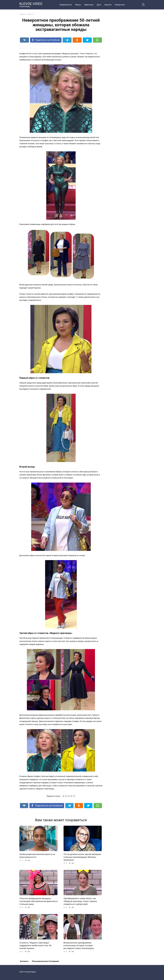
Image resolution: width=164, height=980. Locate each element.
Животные (89, 5)
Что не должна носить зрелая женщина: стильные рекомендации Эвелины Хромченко (82, 857)
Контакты (24, 961)
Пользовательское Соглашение (45, 961)
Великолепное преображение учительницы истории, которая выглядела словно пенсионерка (79, 946)
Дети (99, 5)
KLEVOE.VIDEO (31, 4)
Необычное (120, 5)
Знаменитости (66, 5)
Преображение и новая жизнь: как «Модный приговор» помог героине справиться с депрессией (80, 901)
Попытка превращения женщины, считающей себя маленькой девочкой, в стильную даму (38, 901)
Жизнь (78, 5)
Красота (108, 5)
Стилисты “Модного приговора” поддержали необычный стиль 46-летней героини (36, 946)
